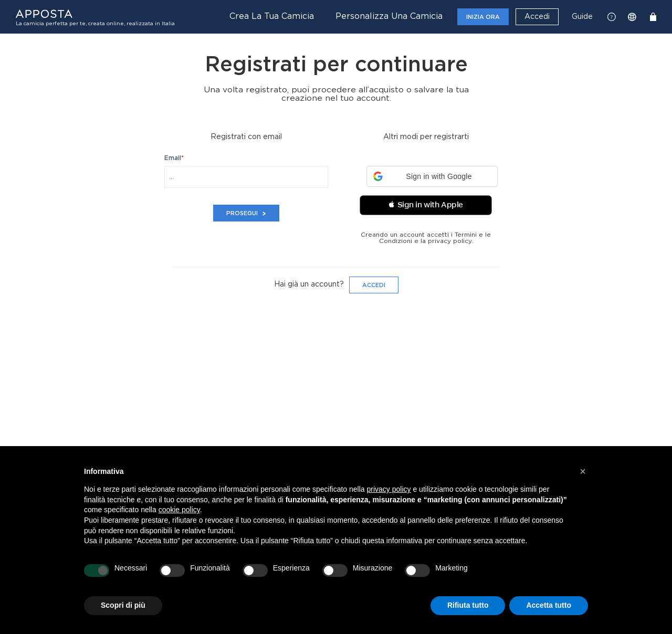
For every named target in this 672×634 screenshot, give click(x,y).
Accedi (537, 17)
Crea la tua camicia (272, 16)
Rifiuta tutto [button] (468, 605)
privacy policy (450, 241)
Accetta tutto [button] (549, 605)
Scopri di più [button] (123, 605)
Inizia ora (483, 17)
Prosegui (246, 213)
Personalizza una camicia (389, 16)
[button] (432, 176)
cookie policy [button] (179, 510)
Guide (582, 17)
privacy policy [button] (389, 489)
